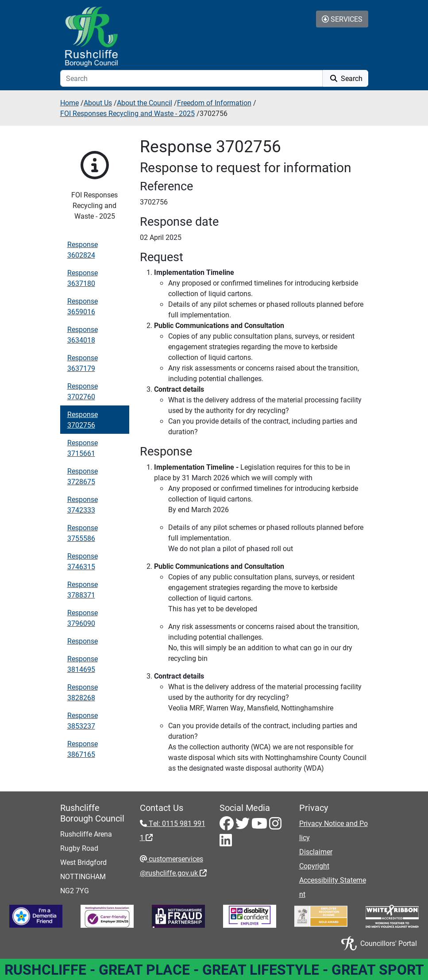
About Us (98, 102)
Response (83, 641)
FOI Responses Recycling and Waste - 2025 (127, 113)
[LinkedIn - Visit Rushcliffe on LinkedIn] (226, 843)
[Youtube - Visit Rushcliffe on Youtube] (260, 826)
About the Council (145, 102)
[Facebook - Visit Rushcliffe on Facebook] (227, 826)
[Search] (191, 78)
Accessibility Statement (333, 887)
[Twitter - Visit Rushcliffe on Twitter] (243, 826)
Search (345, 78)
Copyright (314, 866)
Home (69, 102)
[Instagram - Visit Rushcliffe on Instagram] (275, 826)
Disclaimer (316, 851)
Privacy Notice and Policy (334, 830)
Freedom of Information (214, 102)
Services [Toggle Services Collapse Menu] (342, 19)
